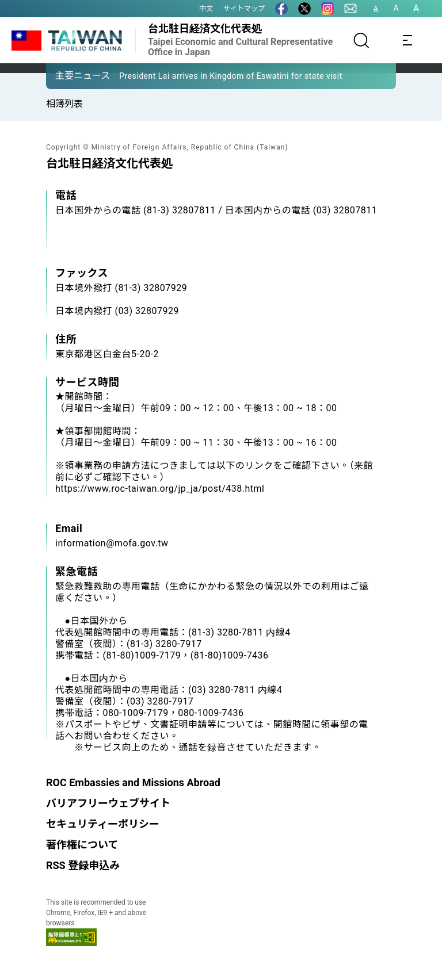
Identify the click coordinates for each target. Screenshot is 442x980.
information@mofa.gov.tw (112, 543)
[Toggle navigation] (407, 40)
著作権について (82, 845)
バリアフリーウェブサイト (108, 803)
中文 (206, 9)
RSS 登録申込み (83, 865)
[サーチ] (361, 40)
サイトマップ (244, 9)
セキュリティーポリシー (103, 824)
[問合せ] (350, 9)
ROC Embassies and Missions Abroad (133, 782)
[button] (63, 75)
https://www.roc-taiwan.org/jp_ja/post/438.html (160, 489)
